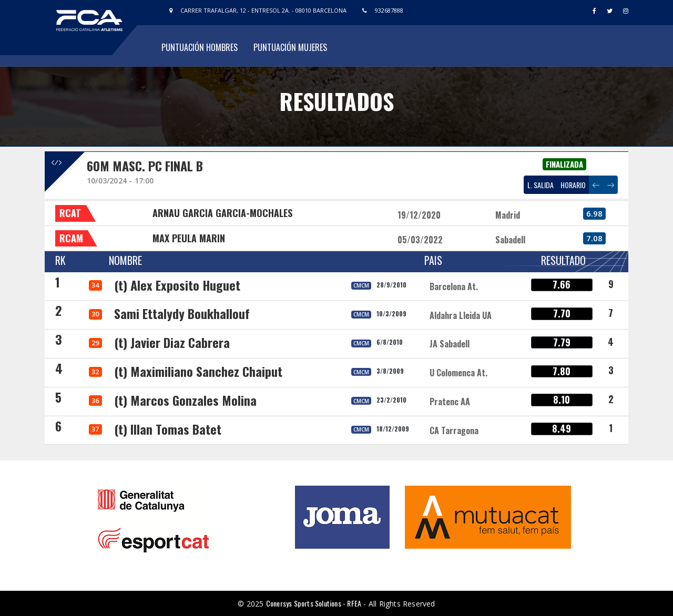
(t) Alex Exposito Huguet (177, 285)
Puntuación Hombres (200, 47)
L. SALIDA (541, 185)
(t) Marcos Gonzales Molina (185, 400)
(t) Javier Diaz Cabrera (172, 342)
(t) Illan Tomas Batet (168, 429)
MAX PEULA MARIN (189, 238)
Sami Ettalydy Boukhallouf (182, 313)
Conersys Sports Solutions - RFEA (314, 603)
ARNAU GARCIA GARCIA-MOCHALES (222, 213)
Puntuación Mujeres (290, 47)
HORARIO (573, 185)
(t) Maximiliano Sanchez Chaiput (198, 371)
